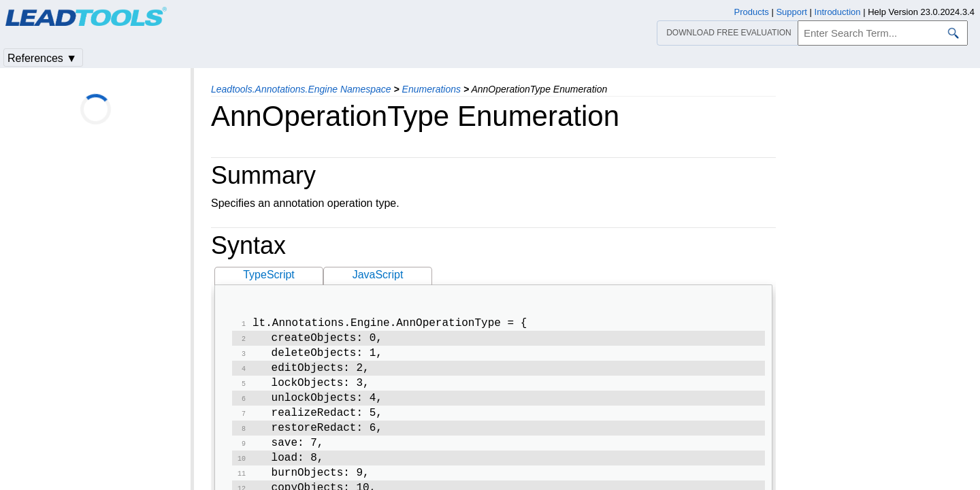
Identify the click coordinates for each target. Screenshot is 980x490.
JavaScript (378, 275)
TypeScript (269, 275)
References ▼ (42, 58)
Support (791, 12)
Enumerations (431, 89)
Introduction (838, 12)
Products (752, 12)
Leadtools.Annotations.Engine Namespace (301, 89)
